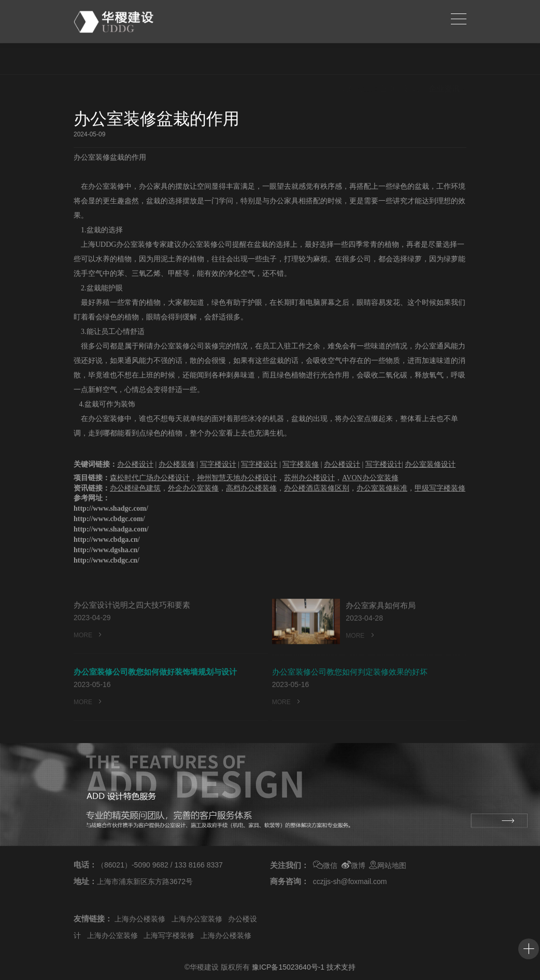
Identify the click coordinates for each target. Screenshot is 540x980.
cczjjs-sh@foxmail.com (350, 881)
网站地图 (388, 865)
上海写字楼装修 (169, 935)
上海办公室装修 (197, 919)
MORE (89, 650)
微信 (325, 865)
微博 (353, 865)
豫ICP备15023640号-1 (288, 967)
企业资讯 (444, 59)
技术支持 (341, 967)
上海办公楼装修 (140, 919)
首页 (388, 59)
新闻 (412, 59)
